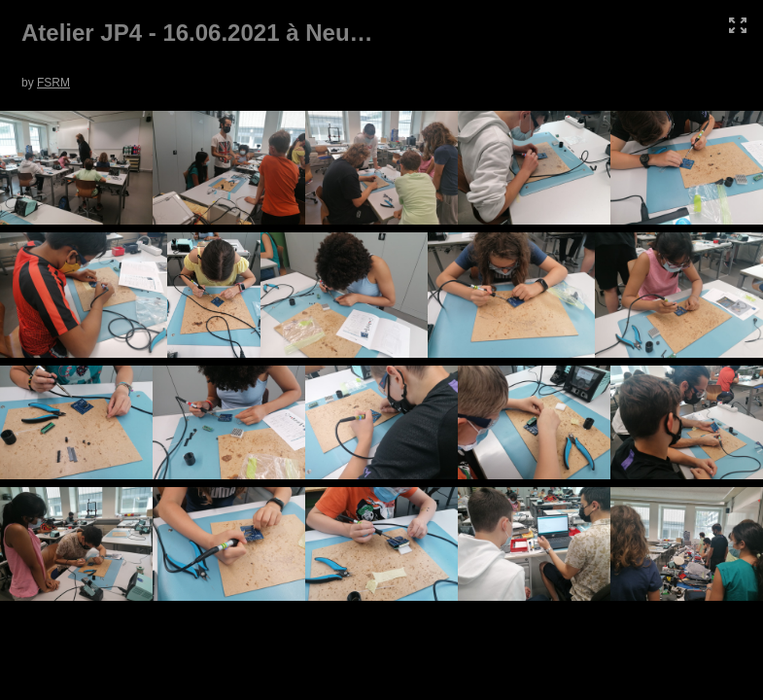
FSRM (53, 83)
